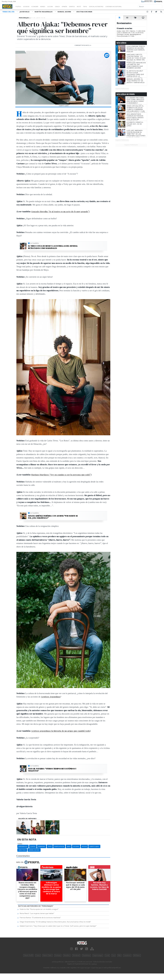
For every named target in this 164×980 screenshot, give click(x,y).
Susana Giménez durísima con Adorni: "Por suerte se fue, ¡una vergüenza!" (53, 517)
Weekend (76, 955)
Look (107, 955)
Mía (119, 955)
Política (19, 7)
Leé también (34, 243)
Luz (114, 955)
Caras (38, 955)
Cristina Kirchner (84, 12)
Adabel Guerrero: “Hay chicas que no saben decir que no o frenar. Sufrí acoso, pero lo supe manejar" (58, 926)
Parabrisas (86, 955)
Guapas (33, 846)
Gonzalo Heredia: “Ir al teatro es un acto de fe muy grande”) (60, 212)
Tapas (97, 7)
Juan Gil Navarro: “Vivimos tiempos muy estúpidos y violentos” (52, 770)
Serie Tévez (22, 850)
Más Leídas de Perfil (126, 94)
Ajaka (69, 846)
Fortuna (58, 955)
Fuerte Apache (59, 846)
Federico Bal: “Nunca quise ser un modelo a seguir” (39, 909)
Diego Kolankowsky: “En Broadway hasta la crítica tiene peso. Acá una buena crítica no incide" (55, 922)
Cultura (56, 7)
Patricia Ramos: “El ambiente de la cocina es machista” (40, 918)
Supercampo (98, 955)
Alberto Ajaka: (94, 846)
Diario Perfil (28, 955)
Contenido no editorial (131, 7)
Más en (28, 862)
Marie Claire (47, 955)
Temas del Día (9, 12)
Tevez (50, 846)
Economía (38, 7)
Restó (90, 7)
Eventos (82, 7)
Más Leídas (121, 43)
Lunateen (127, 955)
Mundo (47, 7)
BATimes (137, 955)
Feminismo (42, 846)
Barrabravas (23, 846)
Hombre (67, 955)
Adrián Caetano (34, 850)
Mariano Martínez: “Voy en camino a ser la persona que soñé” (61, 475)
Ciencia (64, 7)
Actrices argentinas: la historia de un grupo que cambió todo (60, 731)
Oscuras (76, 846)
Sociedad (28, 7)
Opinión (73, 7)
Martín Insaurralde (44, 12)
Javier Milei (25, 12)
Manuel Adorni (65, 12)
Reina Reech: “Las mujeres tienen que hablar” (37, 913)
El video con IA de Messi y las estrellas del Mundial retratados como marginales (53, 247)
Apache (84, 846)
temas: (20, 844)
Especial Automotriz (110, 7)
